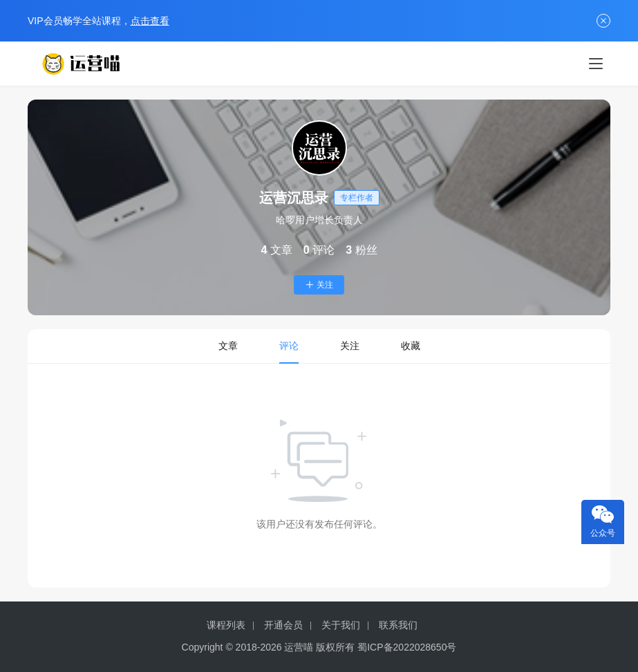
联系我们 (398, 625)
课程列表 (226, 625)
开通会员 (283, 625)
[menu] (596, 64)
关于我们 (341, 625)
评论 (289, 346)
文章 (228, 346)
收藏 (411, 346)
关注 (319, 285)
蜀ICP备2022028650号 (407, 647)
